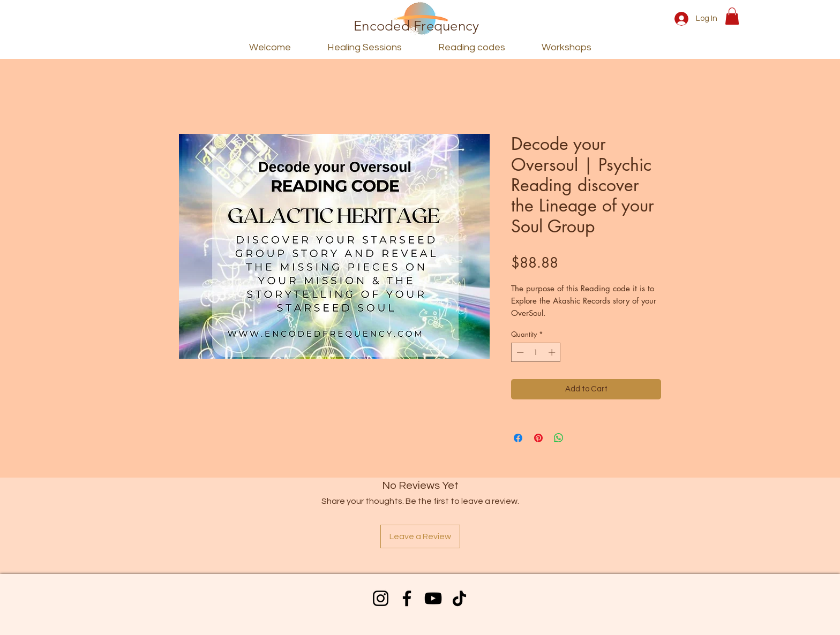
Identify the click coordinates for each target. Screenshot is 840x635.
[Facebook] (407, 598)
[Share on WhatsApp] (559, 438)
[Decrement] (519, 352)
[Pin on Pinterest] (538, 438)
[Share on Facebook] (518, 438)
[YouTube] (433, 598)
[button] (732, 16)
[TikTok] (459, 598)
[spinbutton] (536, 352)
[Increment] (553, 352)
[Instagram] (381, 598)
